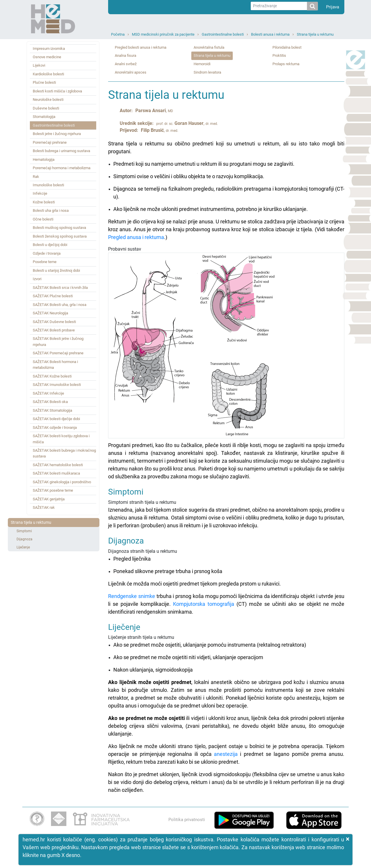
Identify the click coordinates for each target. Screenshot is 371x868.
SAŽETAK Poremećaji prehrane (58, 353)
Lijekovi (39, 65)
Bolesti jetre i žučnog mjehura (57, 134)
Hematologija (44, 159)
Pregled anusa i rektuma (136, 237)
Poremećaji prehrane (50, 142)
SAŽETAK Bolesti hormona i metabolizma (55, 365)
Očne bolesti (43, 219)
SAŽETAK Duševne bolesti (54, 322)
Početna (118, 34)
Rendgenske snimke (132, 596)
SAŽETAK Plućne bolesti (53, 296)
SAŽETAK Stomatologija (52, 410)
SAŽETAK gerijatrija (49, 499)
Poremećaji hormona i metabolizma (62, 168)
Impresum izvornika (49, 49)
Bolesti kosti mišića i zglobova (57, 91)
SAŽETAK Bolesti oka (50, 402)
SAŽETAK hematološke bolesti (58, 465)
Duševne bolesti (46, 108)
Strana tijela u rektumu (315, 34)
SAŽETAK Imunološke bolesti (57, 385)
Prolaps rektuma (286, 64)
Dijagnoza (24, 539)
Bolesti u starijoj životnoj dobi (56, 270)
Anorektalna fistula (209, 47)
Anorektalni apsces (131, 72)
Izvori (37, 279)
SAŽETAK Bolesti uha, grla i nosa (60, 305)
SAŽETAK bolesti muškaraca (56, 473)
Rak (36, 177)
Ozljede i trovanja (47, 253)
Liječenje (23, 547)
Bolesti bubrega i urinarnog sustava (61, 151)
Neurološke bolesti (48, 100)
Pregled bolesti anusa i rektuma (141, 47)
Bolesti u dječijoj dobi (50, 245)
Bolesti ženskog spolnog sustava (60, 236)
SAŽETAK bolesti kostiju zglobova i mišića (61, 439)
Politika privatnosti (187, 820)
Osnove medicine (47, 57)
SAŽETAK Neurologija (50, 313)
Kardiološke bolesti (48, 74)
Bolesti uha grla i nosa (51, 210)
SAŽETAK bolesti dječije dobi (56, 419)
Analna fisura (126, 55)
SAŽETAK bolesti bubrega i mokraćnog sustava (64, 453)
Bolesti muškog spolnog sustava (59, 228)
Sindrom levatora (207, 72)
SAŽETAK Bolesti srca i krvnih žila (60, 288)
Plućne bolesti (44, 82)
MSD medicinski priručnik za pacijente (163, 34)
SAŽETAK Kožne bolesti (52, 376)
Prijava (333, 7)
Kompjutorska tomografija (204, 604)
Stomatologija (44, 117)
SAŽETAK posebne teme (53, 490)
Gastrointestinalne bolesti (223, 34)
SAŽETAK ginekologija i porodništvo (62, 482)
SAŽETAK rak (44, 507)
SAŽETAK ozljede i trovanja (55, 427)
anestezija (226, 754)
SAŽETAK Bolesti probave (54, 330)
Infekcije (40, 193)
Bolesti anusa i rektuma (270, 34)
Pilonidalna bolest (287, 47)
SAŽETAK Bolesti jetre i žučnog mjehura (58, 341)
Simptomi (24, 531)
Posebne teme (45, 262)
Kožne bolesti (44, 202)
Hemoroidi (202, 64)
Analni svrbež (126, 64)
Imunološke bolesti (48, 185)
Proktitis (279, 55)
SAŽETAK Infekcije (48, 393)
